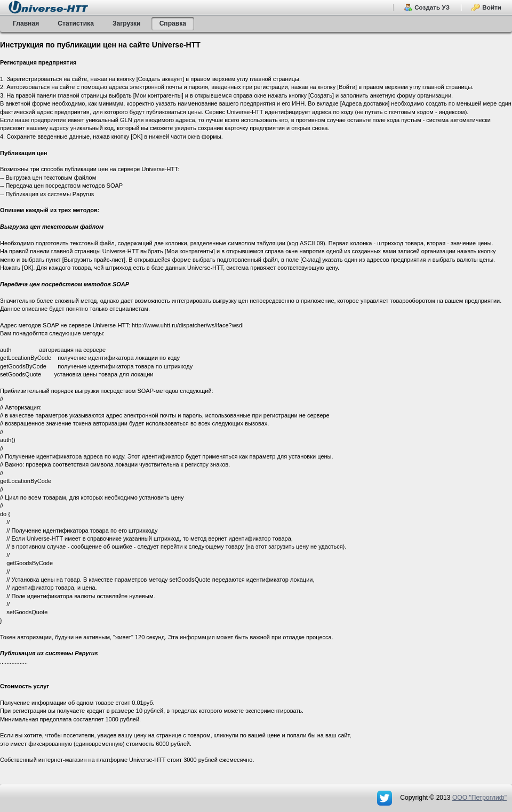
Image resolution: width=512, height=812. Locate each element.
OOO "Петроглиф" (479, 798)
